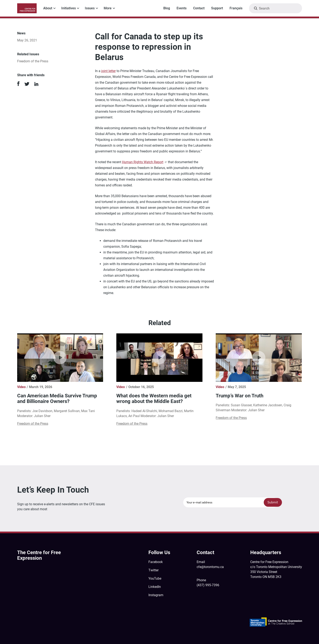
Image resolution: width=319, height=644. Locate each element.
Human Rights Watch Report (144, 162)
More (108, 8)
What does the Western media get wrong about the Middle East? (154, 399)
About (48, 8)
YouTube (155, 578)
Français (236, 8)
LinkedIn (155, 587)
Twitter (153, 570)
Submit (273, 502)
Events (182, 8)
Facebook (156, 562)
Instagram (156, 595)
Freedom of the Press (33, 61)
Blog (167, 8)
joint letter (108, 71)
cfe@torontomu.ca (210, 567)
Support (217, 8)
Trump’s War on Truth (240, 396)
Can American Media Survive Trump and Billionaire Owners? (57, 399)
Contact (199, 8)
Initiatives (69, 8)
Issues (90, 8)
